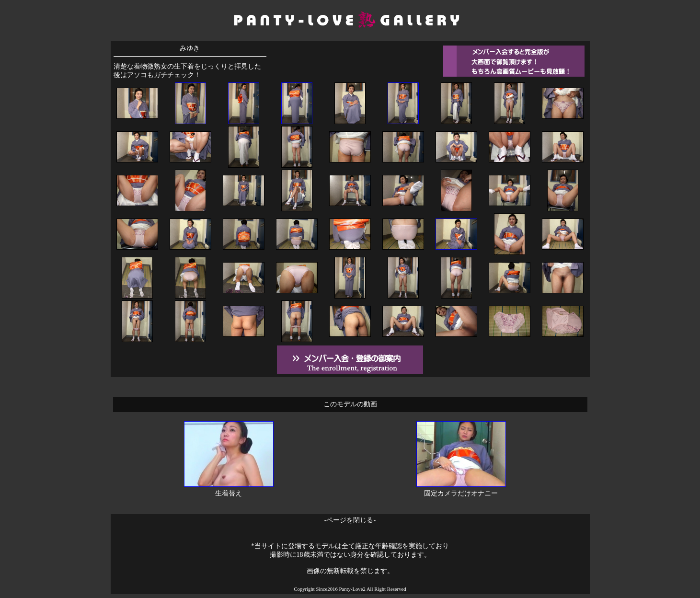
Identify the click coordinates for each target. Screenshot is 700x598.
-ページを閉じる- (350, 520)
